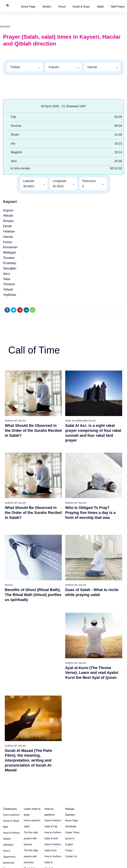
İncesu (8, 242)
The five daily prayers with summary (31, 856)
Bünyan (8, 221)
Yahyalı (8, 289)
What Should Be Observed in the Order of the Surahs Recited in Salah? (33, 430)
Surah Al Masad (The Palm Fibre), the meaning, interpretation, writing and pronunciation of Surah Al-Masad (29, 760)
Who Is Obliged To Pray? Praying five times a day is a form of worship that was (90, 513)
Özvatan (9, 258)
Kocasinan (10, 247)
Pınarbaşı (10, 263)
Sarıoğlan (10, 268)
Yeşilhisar (10, 295)
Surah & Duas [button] (81, 7)
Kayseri (5, 27)
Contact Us (71, 856)
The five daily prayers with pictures (31, 838)
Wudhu (47, 7)
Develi (7, 226)
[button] (28, 7)
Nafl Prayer (118, 7)
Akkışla (8, 216)
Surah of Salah (15, 421)
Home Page (28, 7)
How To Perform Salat (80, 421)
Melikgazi (10, 252)
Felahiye (9, 231)
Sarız (7, 274)
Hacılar (8, 237)
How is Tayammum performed (9, 857)
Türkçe (69, 850)
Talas (7, 279)
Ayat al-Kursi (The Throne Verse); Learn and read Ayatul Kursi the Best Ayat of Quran (92, 673)
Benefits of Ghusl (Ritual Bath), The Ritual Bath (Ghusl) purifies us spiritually (33, 595)
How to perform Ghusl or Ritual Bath (11, 821)
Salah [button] (100, 7)
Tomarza (9, 284)
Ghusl (62, 7)
